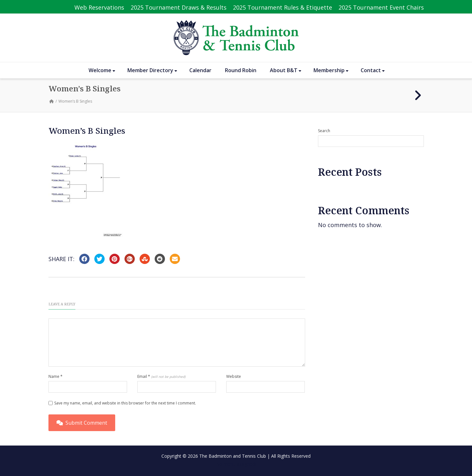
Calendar (200, 70)
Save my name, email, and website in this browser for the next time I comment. (125, 403)
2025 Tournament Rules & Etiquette (283, 7)
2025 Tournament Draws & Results (179, 7)
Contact (373, 70)
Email (161, 376)
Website (234, 376)
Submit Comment (82, 423)
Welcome (102, 70)
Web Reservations (99, 7)
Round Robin (241, 70)
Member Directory (152, 70)
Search (324, 131)
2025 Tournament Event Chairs (381, 7)
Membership (331, 70)
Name (56, 376)
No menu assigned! (236, 464)
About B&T (286, 70)
